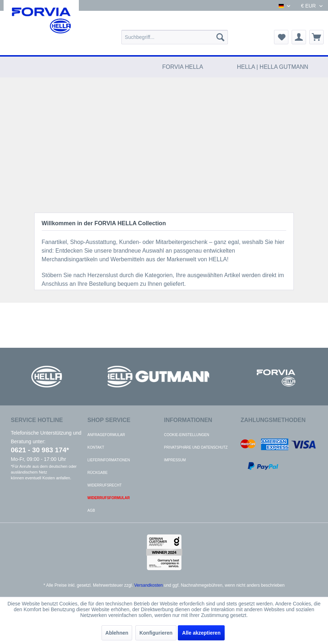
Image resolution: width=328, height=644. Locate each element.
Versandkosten (149, 585)
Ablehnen (117, 633)
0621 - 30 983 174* (40, 450)
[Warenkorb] (316, 37)
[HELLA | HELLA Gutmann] (273, 67)
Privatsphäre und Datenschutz (196, 447)
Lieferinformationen (109, 460)
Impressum (175, 460)
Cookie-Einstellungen (187, 435)
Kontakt (96, 447)
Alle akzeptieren (201, 633)
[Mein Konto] (299, 37)
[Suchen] (220, 37)
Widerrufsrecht (105, 485)
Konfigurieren (156, 633)
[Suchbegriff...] (175, 37)
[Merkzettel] (281, 37)
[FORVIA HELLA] (183, 67)
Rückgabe (98, 473)
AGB (91, 510)
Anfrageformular (106, 435)
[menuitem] (175, 37)
